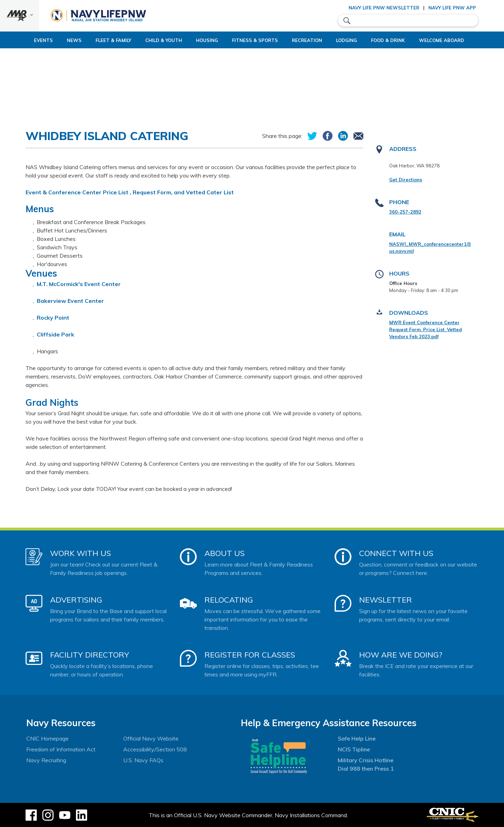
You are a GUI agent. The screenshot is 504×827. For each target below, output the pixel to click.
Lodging (352, 40)
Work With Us (80, 553)
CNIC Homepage (47, 738)
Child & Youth (146, 40)
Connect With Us (396, 553)
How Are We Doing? (401, 655)
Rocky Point (53, 318)
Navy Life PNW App (452, 8)
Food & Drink (400, 40)
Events (20, 40)
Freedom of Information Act (61, 749)
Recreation (307, 40)
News (50, 40)
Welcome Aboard (459, 40)
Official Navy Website (151, 738)
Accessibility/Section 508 (155, 749)
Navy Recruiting (46, 760)
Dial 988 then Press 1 (366, 769)
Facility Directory (90, 655)
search (347, 21)
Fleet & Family (90, 40)
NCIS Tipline (354, 749)
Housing (195, 40)
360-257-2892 (405, 212)
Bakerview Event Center (70, 301)
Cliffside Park (55, 334)
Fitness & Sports (249, 40)
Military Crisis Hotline (366, 760)
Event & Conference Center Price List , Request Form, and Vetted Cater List (130, 192)
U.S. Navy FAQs (143, 760)
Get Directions (406, 180)
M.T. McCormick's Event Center (79, 284)
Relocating (229, 600)
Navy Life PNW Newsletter (384, 8)
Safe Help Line (357, 738)
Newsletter (386, 600)
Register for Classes (250, 655)
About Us (225, 553)
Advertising (76, 600)
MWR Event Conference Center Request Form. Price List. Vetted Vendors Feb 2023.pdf (426, 329)
